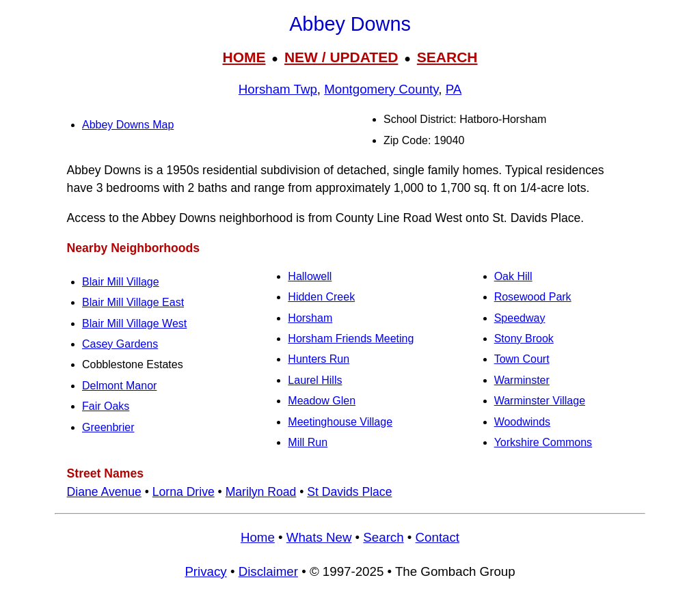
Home (258, 537)
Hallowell (310, 276)
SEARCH (447, 57)
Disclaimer (268, 571)
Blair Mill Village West (134, 323)
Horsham (310, 318)
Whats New (319, 537)
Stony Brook (524, 338)
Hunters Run (319, 359)
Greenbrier (108, 427)
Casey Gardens (120, 344)
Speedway (520, 318)
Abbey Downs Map (128, 125)
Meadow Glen (322, 401)
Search (383, 537)
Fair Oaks (106, 406)
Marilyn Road (261, 492)
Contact (437, 537)
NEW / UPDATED (341, 57)
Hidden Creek (321, 297)
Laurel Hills (315, 380)
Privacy (205, 571)
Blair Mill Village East (133, 302)
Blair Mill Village (121, 282)
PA (454, 89)
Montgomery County (381, 89)
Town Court (522, 359)
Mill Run (308, 442)
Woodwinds (522, 422)
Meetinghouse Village (340, 422)
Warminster (522, 380)
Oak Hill (513, 276)
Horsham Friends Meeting (351, 338)
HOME (244, 57)
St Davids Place (349, 492)
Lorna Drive (184, 492)
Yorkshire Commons (543, 442)
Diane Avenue (104, 492)
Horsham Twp (278, 89)
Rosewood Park (533, 297)
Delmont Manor (119, 386)
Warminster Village (540, 401)
